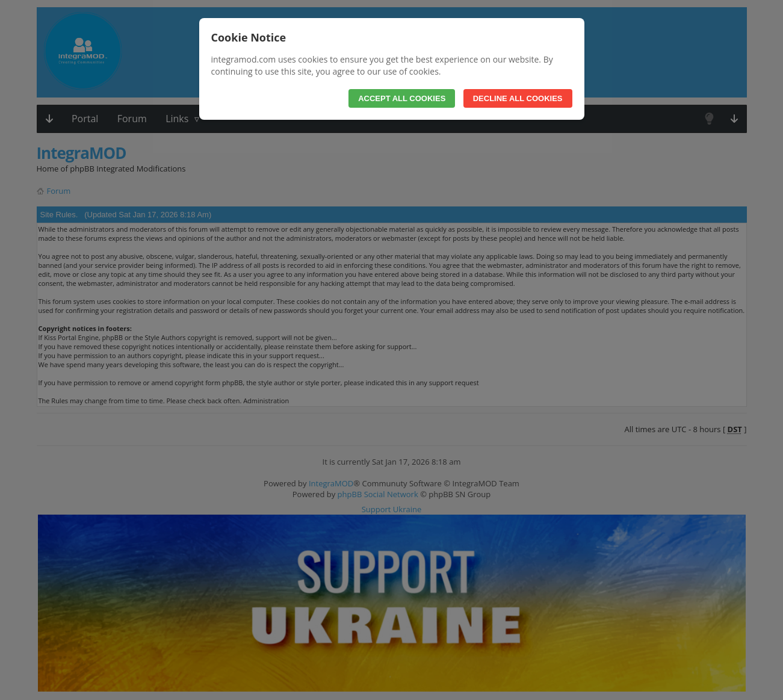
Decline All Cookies (518, 98)
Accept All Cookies (402, 98)
